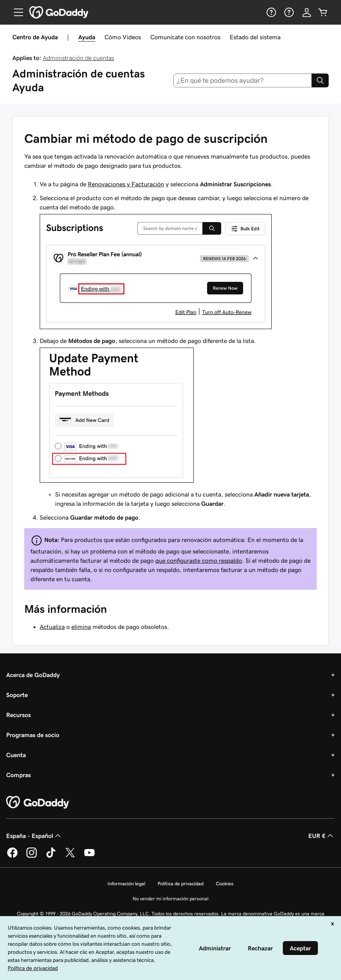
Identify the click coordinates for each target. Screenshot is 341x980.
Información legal (126, 884)
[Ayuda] (270, 12)
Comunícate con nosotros (185, 37)
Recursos (18, 715)
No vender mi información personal (170, 899)
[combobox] (243, 80)
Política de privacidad (181, 884)
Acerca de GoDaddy (33, 675)
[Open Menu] (15, 12)
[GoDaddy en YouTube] (89, 856)
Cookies (225, 884)
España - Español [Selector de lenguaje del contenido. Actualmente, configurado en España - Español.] (34, 836)
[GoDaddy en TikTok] (51, 856)
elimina (81, 627)
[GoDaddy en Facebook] (12, 856)
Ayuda (87, 37)
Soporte (17, 695)
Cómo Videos (123, 37)
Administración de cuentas (78, 58)
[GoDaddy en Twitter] (70, 856)
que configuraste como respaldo (199, 560)
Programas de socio (33, 735)
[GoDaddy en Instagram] (32, 856)
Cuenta (16, 755)
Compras (18, 775)
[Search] (320, 80)
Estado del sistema (255, 37)
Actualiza (52, 627)
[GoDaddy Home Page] (38, 803)
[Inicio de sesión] (307, 12)
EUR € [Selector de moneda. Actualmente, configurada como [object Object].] (322, 836)
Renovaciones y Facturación (126, 184)
